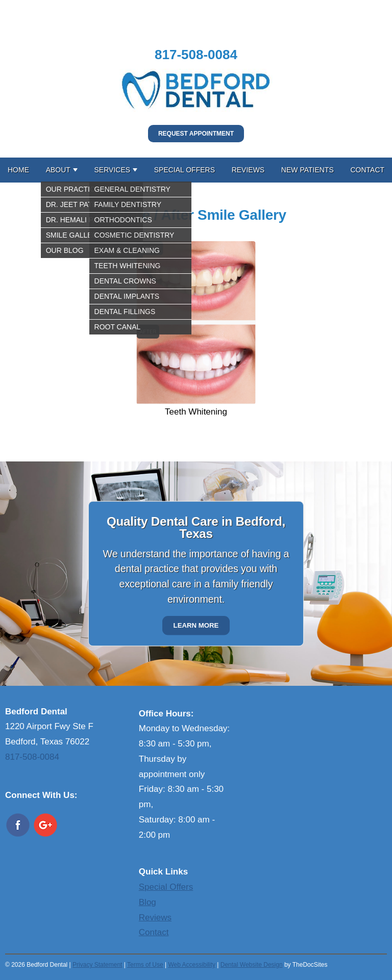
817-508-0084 (196, 55)
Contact (367, 170)
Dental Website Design (252, 965)
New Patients (308, 170)
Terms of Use (145, 965)
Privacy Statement (97, 965)
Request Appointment (196, 134)
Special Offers (185, 170)
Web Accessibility (191, 965)
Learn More (196, 625)
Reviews (248, 170)
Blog (148, 902)
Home (18, 170)
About (58, 170)
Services (113, 170)
